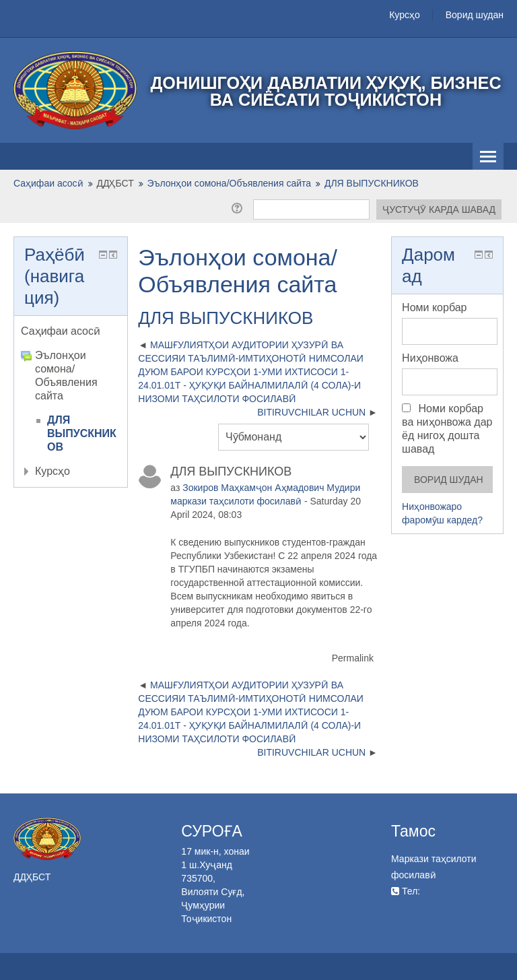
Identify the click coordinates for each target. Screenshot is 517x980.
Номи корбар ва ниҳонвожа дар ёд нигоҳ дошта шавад (447, 429)
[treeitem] (71, 331)
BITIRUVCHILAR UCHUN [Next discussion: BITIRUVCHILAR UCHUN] (311, 412)
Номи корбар (434, 307)
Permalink (353, 658)
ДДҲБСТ (115, 183)
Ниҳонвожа (430, 358)
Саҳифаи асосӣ (61, 331)
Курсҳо (405, 15)
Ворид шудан (475, 15)
